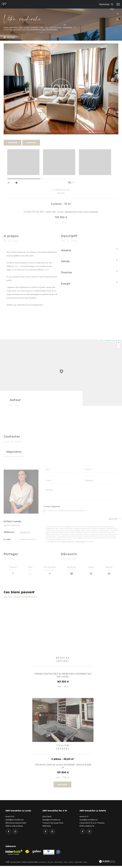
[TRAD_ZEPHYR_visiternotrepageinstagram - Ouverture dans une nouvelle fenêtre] (15, 834)
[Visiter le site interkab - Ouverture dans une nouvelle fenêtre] (14, 854)
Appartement (68, 28)
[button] (16, 183)
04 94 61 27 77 (84, 819)
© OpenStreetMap (117, 340)
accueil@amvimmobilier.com (89, 822)
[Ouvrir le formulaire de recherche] (106, 4)
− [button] (119, 346)
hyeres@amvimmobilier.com (51, 822)
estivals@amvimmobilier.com (28, 539)
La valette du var (55, 28)
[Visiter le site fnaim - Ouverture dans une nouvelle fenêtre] (27, 854)
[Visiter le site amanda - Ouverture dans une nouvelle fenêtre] (49, 854)
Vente (41, 28)
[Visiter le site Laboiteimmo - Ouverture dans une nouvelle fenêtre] (107, 864)
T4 (74, 28)
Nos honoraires (43, 864)
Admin (66, 864)
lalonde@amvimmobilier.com (15, 822)
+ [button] (119, 343)
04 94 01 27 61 (10, 819)
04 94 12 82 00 (47, 819)
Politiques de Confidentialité (68, 542)
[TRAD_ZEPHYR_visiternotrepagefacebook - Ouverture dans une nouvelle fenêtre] (8, 834)
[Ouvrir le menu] (118, 4)
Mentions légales (59, 864)
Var (46, 28)
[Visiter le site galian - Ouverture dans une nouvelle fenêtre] (37, 854)
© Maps (107, 340)
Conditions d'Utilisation (80, 542)
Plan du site (51, 864)
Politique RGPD (78, 864)
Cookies (85, 864)
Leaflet (101, 340)
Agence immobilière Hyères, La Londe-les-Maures (21, 28)
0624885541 (25, 532)
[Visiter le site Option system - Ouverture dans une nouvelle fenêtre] (58, 854)
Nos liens (71, 864)
